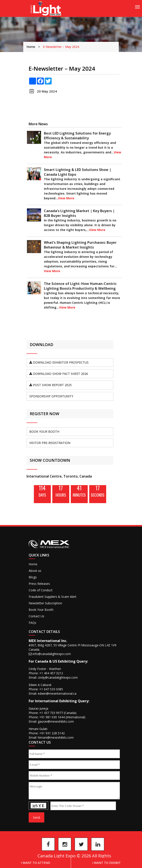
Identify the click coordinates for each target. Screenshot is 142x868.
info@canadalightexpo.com (52, 654)
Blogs (33, 577)
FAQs (32, 623)
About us (35, 571)
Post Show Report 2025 (50, 385)
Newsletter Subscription (45, 603)
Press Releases (39, 584)
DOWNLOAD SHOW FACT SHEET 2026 (59, 374)
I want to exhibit (106, 863)
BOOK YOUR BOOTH (44, 432)
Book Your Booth (41, 610)
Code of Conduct (41, 590)
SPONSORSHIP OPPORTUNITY (51, 396)
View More (66, 198)
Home (31, 47)
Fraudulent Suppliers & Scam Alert (53, 597)
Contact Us (36, 616)
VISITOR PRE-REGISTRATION (50, 443)
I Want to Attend (35, 863)
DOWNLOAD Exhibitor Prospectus (59, 362)
